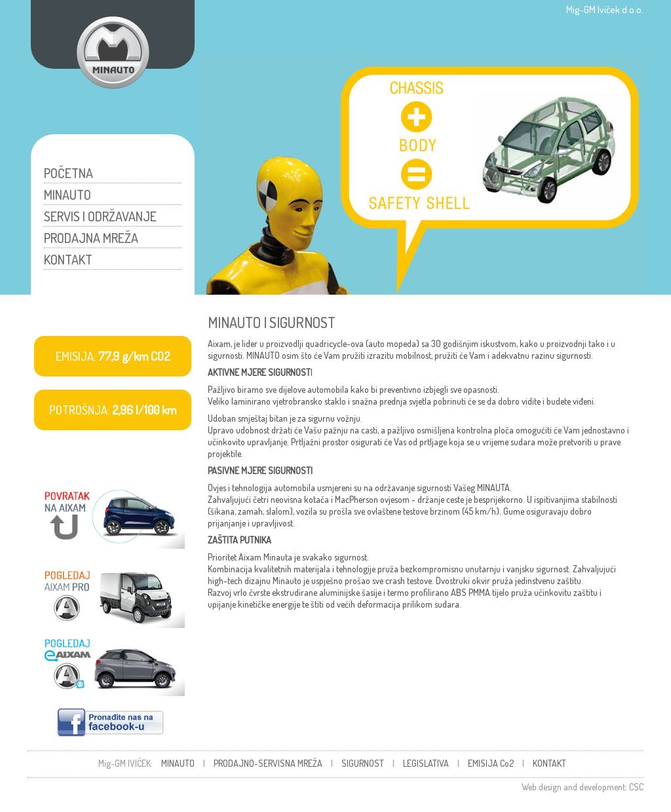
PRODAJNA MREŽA (91, 238)
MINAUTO (67, 194)
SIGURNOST (363, 763)
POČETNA (68, 173)
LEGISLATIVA (426, 763)
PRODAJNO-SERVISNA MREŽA (268, 763)
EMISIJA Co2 (491, 763)
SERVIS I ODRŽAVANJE (100, 216)
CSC (636, 787)
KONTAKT (68, 259)
